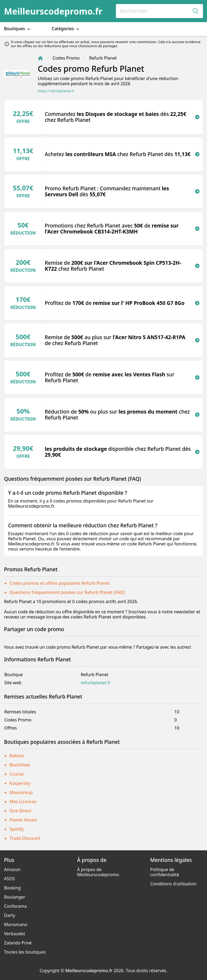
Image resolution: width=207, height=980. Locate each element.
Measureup (21, 792)
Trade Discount (25, 838)
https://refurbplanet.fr (56, 91)
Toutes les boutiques (25, 952)
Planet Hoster (23, 820)
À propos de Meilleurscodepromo (98, 872)
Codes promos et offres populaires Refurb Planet (60, 583)
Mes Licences (23, 802)
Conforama (15, 906)
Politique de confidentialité (165, 872)
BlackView (20, 765)
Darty (10, 915)
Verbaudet (15, 934)
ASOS (9, 879)
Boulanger (15, 897)
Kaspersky (20, 783)
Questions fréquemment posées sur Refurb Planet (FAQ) (67, 592)
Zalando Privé (18, 943)
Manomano (16, 924)
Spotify (17, 829)
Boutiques (18, 29)
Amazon (12, 869)
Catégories (66, 29)
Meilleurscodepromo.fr (53, 11)
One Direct (20, 811)
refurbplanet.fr (96, 683)
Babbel (17, 756)
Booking (12, 888)
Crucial (17, 774)
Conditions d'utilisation (173, 884)
